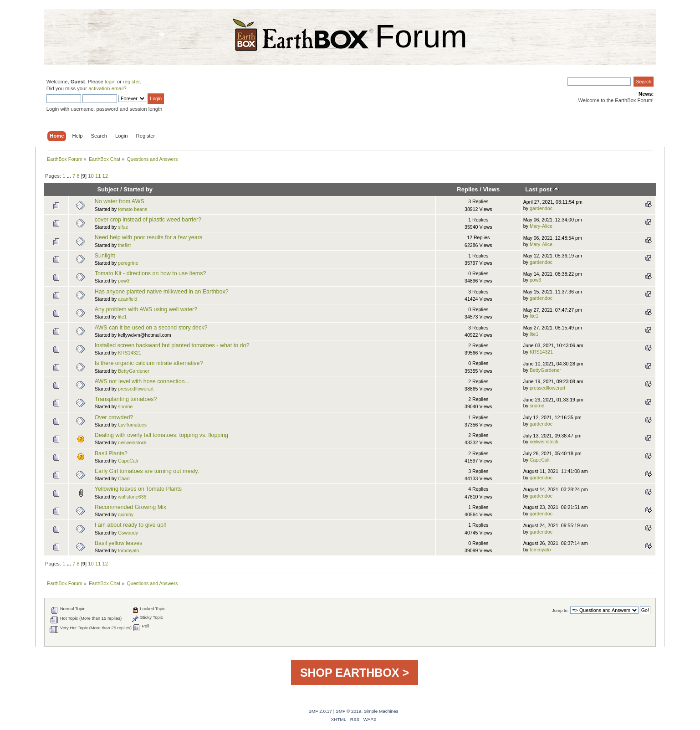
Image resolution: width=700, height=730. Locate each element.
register (131, 82)
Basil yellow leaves (119, 543)
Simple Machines (381, 711)
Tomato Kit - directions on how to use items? (151, 273)
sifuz (123, 227)
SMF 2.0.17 (320, 711)
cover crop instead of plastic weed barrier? (148, 220)
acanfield (128, 299)
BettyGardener (134, 371)
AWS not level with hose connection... (142, 381)
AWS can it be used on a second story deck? (151, 328)
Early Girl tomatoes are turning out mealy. (147, 471)
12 (105, 176)
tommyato (129, 550)
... (70, 176)
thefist (124, 245)
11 (98, 176)
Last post (542, 189)
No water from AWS (120, 201)
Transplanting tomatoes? (126, 399)
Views (492, 189)
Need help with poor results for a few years (148, 237)
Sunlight (105, 256)
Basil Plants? (111, 453)
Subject (108, 189)
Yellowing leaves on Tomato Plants (138, 489)
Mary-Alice (541, 226)
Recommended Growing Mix (130, 507)
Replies (467, 189)
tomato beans (133, 209)
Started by (138, 189)
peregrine (128, 263)
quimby (126, 514)
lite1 (122, 317)
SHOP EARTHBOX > (355, 673)
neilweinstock (132, 442)
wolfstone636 (132, 497)
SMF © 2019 (348, 711)
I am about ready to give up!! (131, 525)
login (110, 82)
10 (91, 176)
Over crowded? (114, 417)
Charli (124, 478)
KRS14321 (130, 353)
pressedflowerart (136, 389)
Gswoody (128, 533)
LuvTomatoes (132, 425)
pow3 (124, 281)
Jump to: (560, 610)
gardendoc (541, 208)
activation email (106, 88)
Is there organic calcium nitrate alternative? (149, 363)
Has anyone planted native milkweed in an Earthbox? (162, 292)
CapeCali (128, 461)
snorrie (125, 406)
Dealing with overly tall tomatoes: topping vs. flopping (161, 435)
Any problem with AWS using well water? (146, 309)
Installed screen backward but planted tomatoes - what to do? (172, 345)
